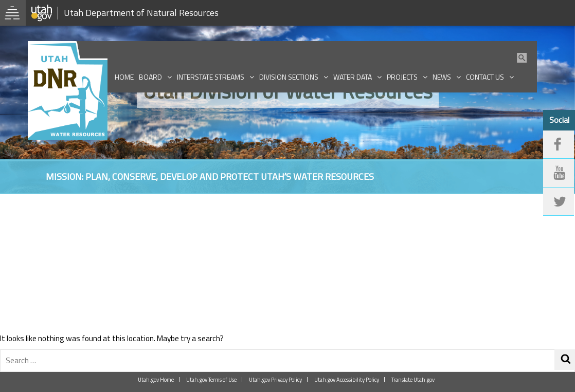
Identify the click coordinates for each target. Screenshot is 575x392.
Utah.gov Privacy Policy (275, 380)
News (442, 77)
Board (150, 77)
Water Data (353, 77)
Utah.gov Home (156, 380)
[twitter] (559, 202)
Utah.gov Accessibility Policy (347, 380)
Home (124, 77)
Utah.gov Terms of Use (211, 380)
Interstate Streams (211, 77)
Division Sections (289, 77)
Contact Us (485, 77)
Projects (402, 77)
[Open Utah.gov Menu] (13, 13)
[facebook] (559, 145)
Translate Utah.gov (413, 380)
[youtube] (559, 173)
